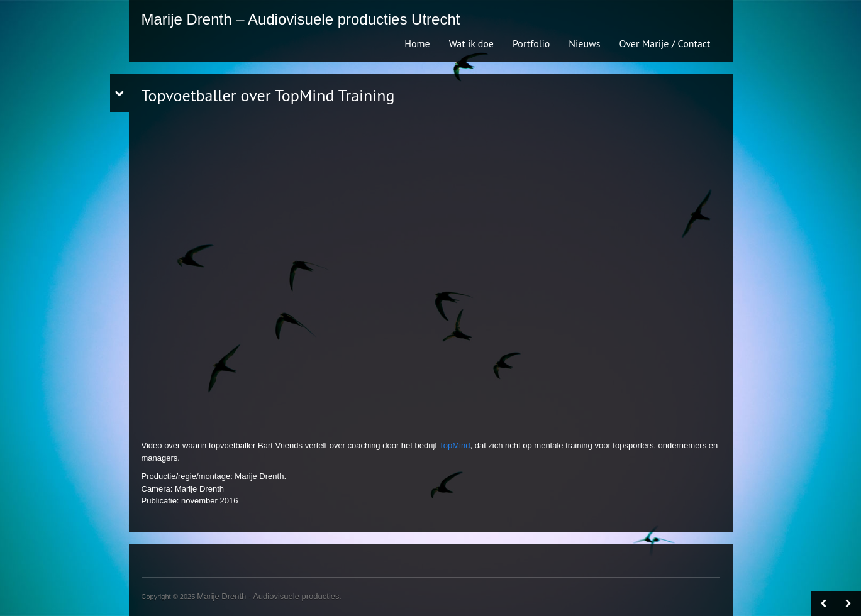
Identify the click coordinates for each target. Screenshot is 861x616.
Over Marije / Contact (665, 43)
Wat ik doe (471, 43)
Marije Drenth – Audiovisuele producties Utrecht (301, 19)
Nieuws (584, 43)
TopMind (454, 445)
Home (417, 43)
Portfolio (531, 43)
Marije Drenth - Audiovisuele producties (268, 596)
